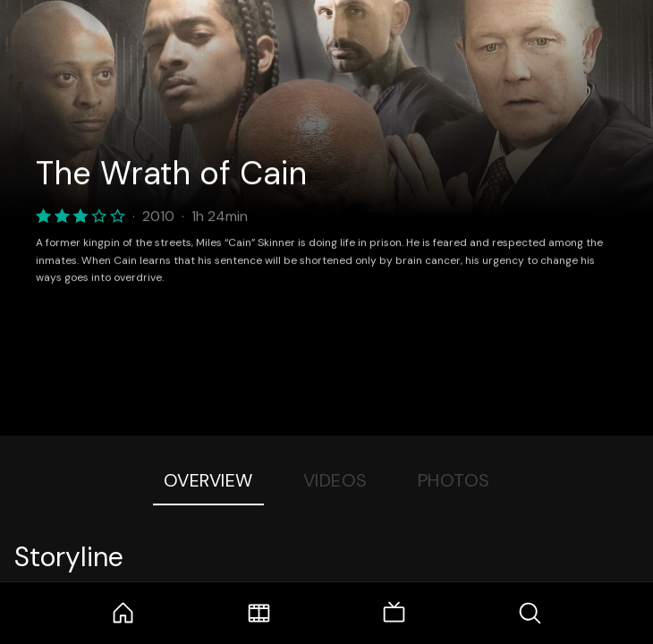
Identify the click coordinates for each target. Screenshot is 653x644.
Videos (335, 480)
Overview (208, 480)
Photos (454, 480)
